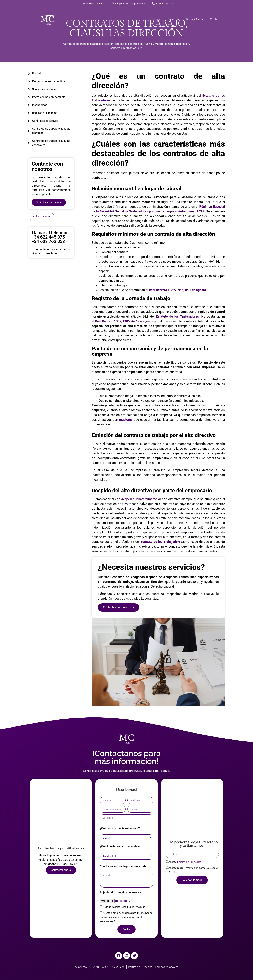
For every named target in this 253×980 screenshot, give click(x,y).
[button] (49, 202)
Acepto (185, 862)
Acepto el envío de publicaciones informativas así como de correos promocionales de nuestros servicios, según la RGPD (126, 917)
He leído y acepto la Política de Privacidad (124, 907)
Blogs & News (195, 19)
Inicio (158, 19)
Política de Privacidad (189, 862)
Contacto (216, 19)
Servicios (173, 19)
